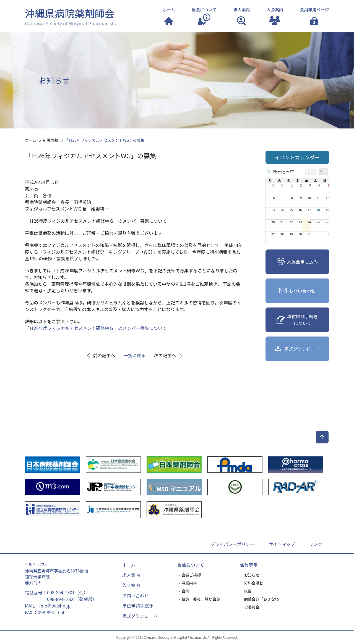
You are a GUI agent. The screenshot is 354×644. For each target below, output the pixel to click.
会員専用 (249, 565)
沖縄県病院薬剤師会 (70, 16)
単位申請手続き (138, 606)
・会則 (183, 591)
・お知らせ (250, 575)
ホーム (129, 565)
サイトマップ (282, 544)
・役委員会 (250, 607)
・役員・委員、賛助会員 (199, 599)
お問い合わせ (136, 595)
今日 (323, 171)
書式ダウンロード (140, 616)
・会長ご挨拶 (189, 575)
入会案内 (131, 585)
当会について (191, 565)
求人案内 (131, 575)
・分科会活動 (252, 583)
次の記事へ (165, 355)
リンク (316, 544)
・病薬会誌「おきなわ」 (261, 599)
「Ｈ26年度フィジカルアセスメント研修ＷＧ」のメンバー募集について (96, 328)
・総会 (246, 591)
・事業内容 (187, 583)
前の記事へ (104, 355)
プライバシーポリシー (233, 544)
